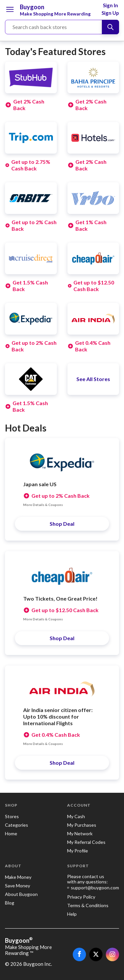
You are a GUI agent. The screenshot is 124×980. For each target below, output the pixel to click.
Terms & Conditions (88, 905)
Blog (10, 903)
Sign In (110, 5)
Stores (12, 816)
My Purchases (82, 825)
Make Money (18, 877)
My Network (80, 833)
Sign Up (110, 13)
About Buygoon (21, 894)
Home (11, 833)
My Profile (78, 851)
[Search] (110, 27)
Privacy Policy (81, 897)
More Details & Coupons (43, 505)
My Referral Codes (86, 842)
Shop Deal (62, 524)
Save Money (18, 886)
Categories (17, 825)
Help (72, 914)
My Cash (76, 816)
